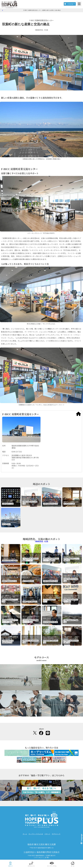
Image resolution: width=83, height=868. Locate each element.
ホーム (25, 834)
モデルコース (56, 834)
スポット (47, 834)
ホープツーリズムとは (36, 834)
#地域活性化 (39, 30)
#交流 (46, 30)
